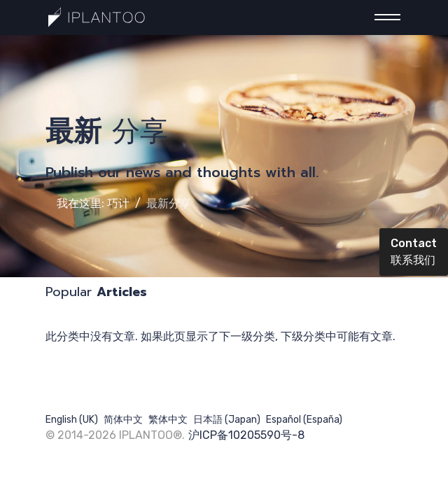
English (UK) (72, 420)
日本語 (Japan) (227, 420)
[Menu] (383, 17)
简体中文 (123, 420)
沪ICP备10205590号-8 (246, 435)
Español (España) (304, 420)
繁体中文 (168, 420)
